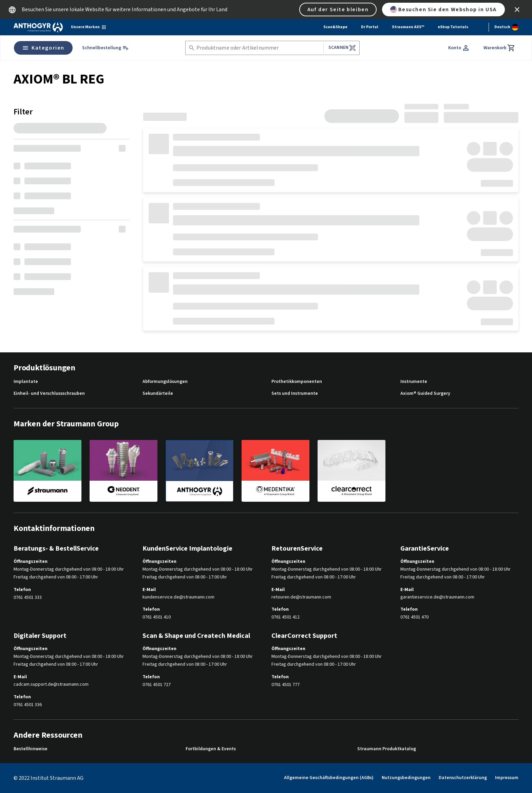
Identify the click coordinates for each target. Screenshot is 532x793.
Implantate (26, 382)
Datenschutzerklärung (463, 778)
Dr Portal (370, 27)
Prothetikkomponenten (297, 382)
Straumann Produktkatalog (387, 749)
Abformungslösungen (165, 382)
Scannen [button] (342, 48)
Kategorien (43, 48)
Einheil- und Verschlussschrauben (49, 394)
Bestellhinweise (31, 749)
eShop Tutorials (453, 27)
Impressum (507, 778)
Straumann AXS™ (408, 27)
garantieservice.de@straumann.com (437, 597)
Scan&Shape (335, 27)
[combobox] (259, 48)
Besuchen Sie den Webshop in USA (443, 10)
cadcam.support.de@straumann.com (51, 685)
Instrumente (414, 382)
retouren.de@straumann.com (301, 597)
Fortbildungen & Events (211, 749)
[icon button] (517, 10)
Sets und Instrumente (295, 394)
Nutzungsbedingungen (406, 778)
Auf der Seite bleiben (338, 10)
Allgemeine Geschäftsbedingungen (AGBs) (329, 778)
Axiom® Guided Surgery (425, 394)
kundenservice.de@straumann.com (178, 597)
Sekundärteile (158, 394)
